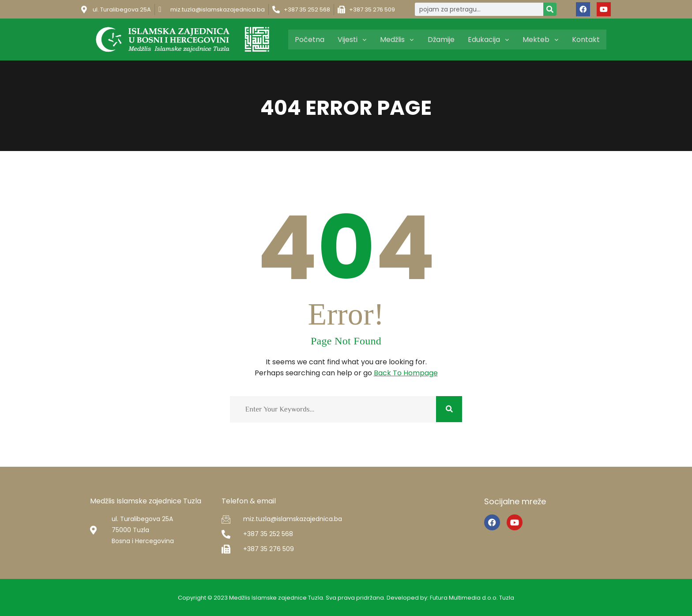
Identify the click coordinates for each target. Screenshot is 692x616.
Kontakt (586, 40)
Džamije (443, 40)
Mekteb (541, 40)
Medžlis (400, 40)
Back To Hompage (406, 373)
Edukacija (490, 40)
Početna (314, 40)
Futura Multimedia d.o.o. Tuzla (472, 598)
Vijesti (356, 40)
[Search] (550, 9)
